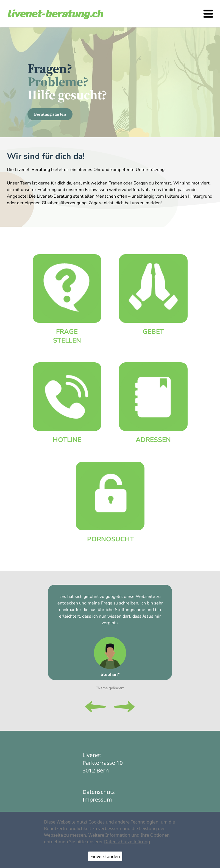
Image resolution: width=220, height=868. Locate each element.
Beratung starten (50, 114)
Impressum (97, 800)
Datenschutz (98, 792)
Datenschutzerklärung (127, 842)
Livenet (92, 755)
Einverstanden (105, 856)
